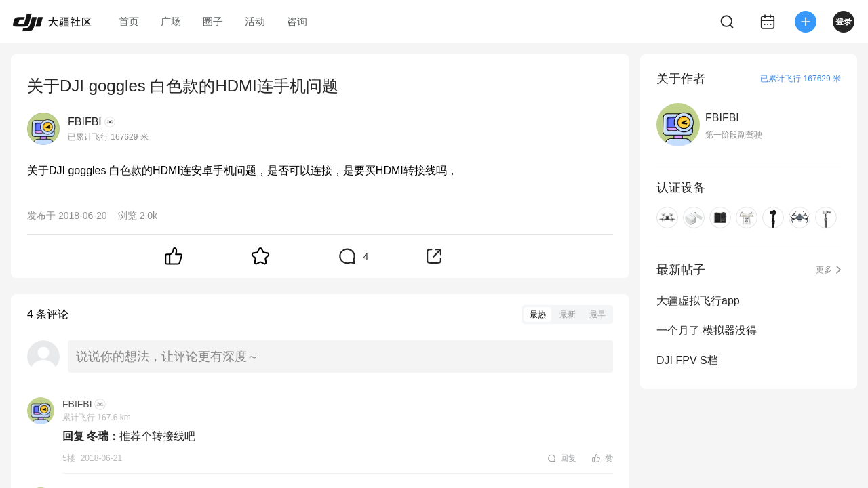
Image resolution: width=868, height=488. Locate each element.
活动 (255, 21)
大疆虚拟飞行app (698, 301)
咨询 (297, 21)
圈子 (213, 21)
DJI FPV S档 (687, 360)
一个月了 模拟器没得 (707, 330)
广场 (171, 21)
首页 (129, 21)
